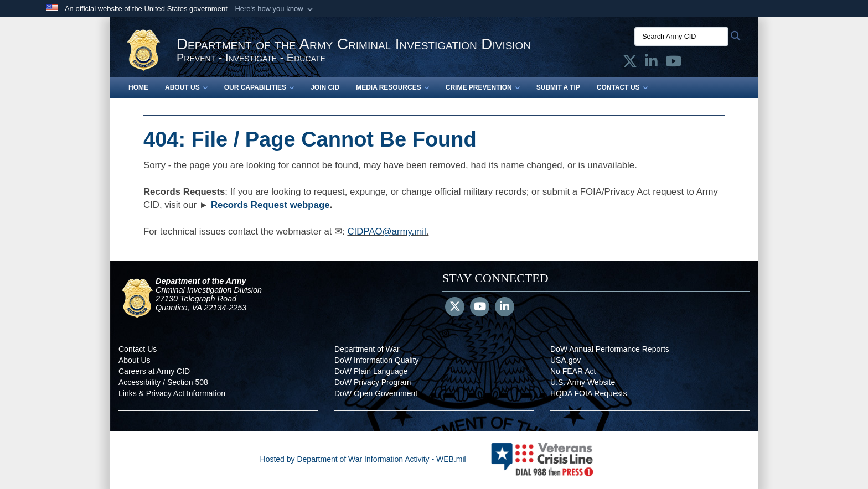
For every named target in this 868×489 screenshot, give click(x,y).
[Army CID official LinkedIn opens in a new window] (651, 64)
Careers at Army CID (154, 371)
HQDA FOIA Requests (589, 393)
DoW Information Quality (377, 360)
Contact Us (622, 87)
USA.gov (565, 360)
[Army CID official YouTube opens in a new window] (673, 64)
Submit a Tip (558, 87)
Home (138, 87)
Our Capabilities (259, 87)
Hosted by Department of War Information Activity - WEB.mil (363, 459)
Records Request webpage (270, 205)
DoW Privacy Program (373, 382)
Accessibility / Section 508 (163, 382)
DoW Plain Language (371, 371)
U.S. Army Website (583, 382)
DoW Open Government (376, 393)
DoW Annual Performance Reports (610, 349)
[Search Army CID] (681, 37)
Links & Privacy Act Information (172, 393)
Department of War (367, 349)
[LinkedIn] (505, 308)
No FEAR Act (573, 371)
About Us (186, 87)
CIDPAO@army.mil (386, 232)
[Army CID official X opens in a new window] (630, 64)
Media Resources (392, 87)
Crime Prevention (483, 87)
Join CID (325, 87)
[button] (275, 9)
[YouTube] (480, 308)
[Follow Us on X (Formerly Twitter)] (455, 308)
